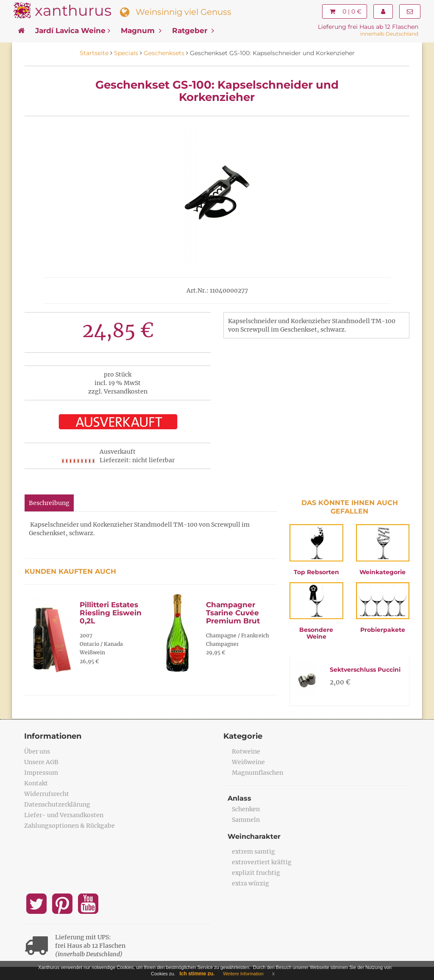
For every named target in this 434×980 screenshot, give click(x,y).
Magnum (141, 31)
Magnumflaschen (257, 773)
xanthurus (73, 10)
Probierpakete (383, 630)
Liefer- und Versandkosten (64, 815)
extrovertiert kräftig (262, 862)
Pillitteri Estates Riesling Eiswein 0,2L (111, 613)
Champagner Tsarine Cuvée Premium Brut (233, 613)
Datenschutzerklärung (57, 804)
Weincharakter (254, 836)
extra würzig (250, 883)
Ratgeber (193, 31)
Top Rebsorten (316, 572)
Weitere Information (243, 974)
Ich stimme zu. (197, 974)
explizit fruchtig (256, 873)
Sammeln (246, 820)
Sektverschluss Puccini (365, 670)
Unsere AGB (41, 762)
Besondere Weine (316, 633)
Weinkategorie (383, 572)
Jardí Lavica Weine (73, 31)
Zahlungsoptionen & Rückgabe (70, 826)
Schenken (246, 809)
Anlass (239, 798)
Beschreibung (49, 503)
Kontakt (36, 783)
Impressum (41, 773)
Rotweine (246, 751)
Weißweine (248, 762)
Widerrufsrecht (47, 794)
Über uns (37, 751)
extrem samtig (253, 852)
